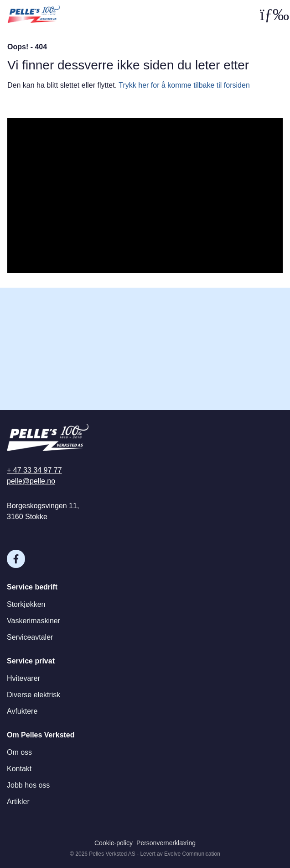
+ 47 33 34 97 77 (34, 470)
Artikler (18, 802)
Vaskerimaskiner (34, 621)
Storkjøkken (26, 604)
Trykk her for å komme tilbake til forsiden (184, 85)
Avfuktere (22, 711)
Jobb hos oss (28, 785)
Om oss (19, 752)
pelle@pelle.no (31, 481)
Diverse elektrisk (34, 695)
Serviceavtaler (30, 637)
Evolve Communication (192, 854)
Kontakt (19, 769)
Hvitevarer (23, 678)
